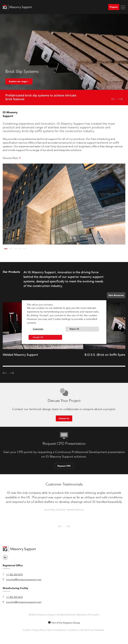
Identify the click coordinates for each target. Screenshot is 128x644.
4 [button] (20, 249)
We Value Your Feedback (92, 630)
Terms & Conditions (56, 630)
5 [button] (25, 249)
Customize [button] (38, 329)
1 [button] (6, 249)
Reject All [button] (74, 329)
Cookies (27, 630)
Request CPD (64, 466)
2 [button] (10, 249)
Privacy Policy (39, 630)
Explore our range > (19, 81)
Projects (114, 7)
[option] (64, 60)
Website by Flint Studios (88, 615)
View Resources (116, 295)
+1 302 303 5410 (14, 575)
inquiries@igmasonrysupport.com (24, 579)
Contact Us (64, 419)
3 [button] (15, 249)
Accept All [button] (38, 337)
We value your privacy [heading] (40, 305)
